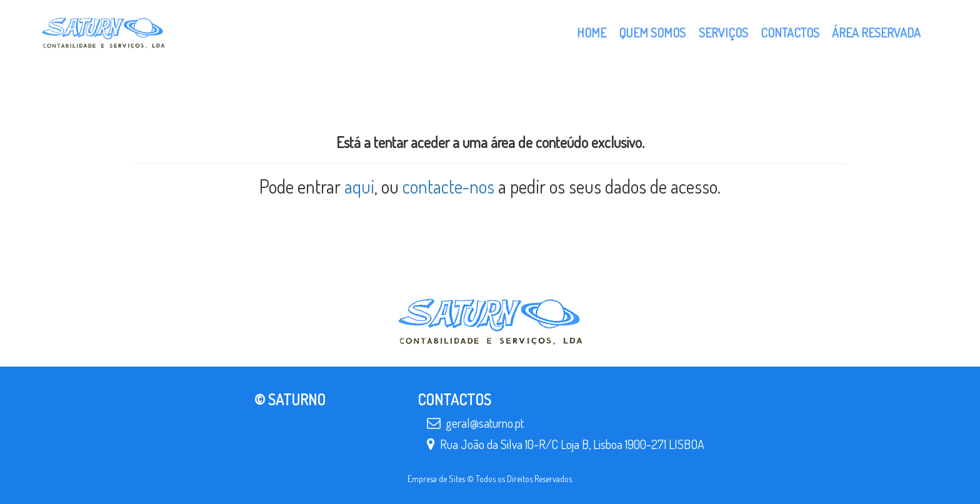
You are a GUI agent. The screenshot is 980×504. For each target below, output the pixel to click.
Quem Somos (652, 32)
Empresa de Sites (436, 479)
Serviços (723, 32)
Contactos (790, 32)
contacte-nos (448, 186)
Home (592, 32)
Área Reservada (876, 32)
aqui (359, 186)
